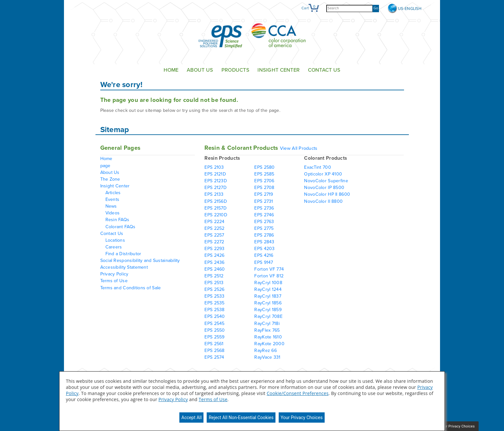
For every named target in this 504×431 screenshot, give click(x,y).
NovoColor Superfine (326, 181)
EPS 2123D (216, 181)
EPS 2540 (215, 316)
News (111, 206)
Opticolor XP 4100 (323, 174)
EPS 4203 (264, 249)
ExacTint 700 (317, 167)
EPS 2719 (264, 194)
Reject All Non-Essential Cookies (241, 418)
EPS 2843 (264, 242)
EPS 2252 (214, 228)
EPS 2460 (215, 269)
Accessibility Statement (124, 267)
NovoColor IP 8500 (324, 188)
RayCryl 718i (267, 323)
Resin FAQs (117, 220)
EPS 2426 (214, 255)
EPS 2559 (214, 337)
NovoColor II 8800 (323, 201)
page (105, 166)
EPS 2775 (264, 228)
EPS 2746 (264, 215)
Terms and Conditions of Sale (131, 288)
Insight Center (279, 70)
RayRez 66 (265, 350)
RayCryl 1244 (268, 289)
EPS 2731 (264, 201)
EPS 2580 (264, 167)
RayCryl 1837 (268, 296)
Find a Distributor (123, 254)
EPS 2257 (214, 235)
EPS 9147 (264, 262)
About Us (200, 70)
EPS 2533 (214, 296)
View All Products (299, 148)
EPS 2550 (215, 330)
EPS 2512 (214, 276)
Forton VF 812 (269, 276)
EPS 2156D (216, 201)
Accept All (191, 418)
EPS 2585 (264, 174)
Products (235, 70)
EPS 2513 (214, 283)
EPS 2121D (215, 174)
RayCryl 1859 (268, 310)
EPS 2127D (216, 188)
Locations (115, 240)
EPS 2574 (214, 357)
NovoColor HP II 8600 (327, 194)
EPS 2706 (264, 181)
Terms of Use (114, 281)
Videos (113, 213)
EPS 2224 (214, 222)
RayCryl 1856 (268, 303)
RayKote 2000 (269, 344)
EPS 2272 (214, 242)
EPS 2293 (214, 249)
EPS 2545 (214, 323)
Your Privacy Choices (302, 418)
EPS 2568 (214, 350)
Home (171, 70)
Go (376, 8)
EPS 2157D (216, 208)
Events (113, 199)
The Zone (110, 179)
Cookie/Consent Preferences (298, 393)
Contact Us (324, 70)
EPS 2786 (264, 235)
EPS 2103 (214, 167)
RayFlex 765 (267, 330)
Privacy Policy (114, 274)
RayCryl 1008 (268, 283)
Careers (114, 247)
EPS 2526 (214, 289)
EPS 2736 (264, 208)
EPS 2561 (214, 344)
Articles (113, 193)
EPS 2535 (214, 303)
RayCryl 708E (268, 316)
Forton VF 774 (269, 269)
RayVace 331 (267, 357)
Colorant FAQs (121, 227)
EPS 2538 (214, 310)
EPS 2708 (264, 188)
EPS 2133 (214, 194)
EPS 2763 (264, 222)
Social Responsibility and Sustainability (140, 260)
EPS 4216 (264, 255)
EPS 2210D (216, 215)
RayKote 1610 (268, 337)
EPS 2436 (214, 262)
